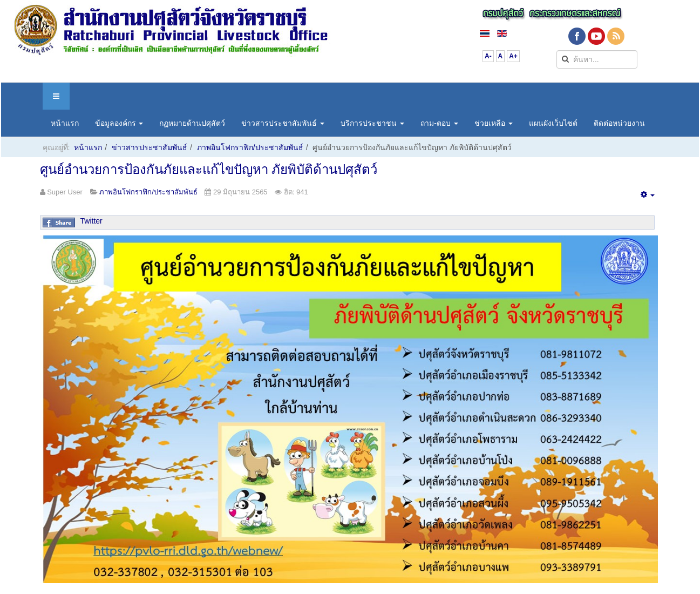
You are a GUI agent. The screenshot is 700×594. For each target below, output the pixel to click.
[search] (597, 59)
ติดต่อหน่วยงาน (619, 123)
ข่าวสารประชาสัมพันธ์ (283, 123)
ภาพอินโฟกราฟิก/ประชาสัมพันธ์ (250, 147)
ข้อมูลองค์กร (119, 123)
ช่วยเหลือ (494, 123)
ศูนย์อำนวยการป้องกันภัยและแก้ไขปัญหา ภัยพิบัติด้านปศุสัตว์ (209, 169)
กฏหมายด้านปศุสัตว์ (192, 123)
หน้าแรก (65, 123)
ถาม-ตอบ (439, 123)
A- (488, 56)
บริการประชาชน (372, 123)
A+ (513, 56)
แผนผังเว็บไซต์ (553, 123)
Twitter (91, 221)
